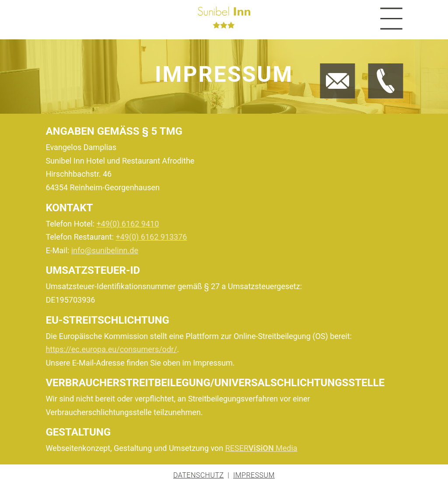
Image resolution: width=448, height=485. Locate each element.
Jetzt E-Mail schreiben (333, 65)
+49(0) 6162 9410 (128, 224)
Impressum (254, 475)
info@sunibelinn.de (105, 250)
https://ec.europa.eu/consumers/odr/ (111, 349)
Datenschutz (198, 475)
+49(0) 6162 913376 (151, 237)
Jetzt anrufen (377, 65)
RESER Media (261, 448)
